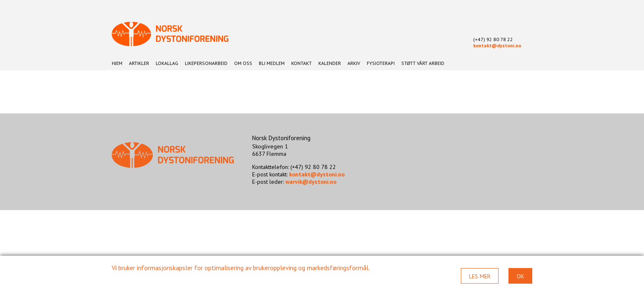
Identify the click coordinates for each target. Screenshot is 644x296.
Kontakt (301, 63)
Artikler (139, 63)
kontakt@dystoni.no (497, 45)
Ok (520, 276)
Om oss (243, 63)
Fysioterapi (381, 63)
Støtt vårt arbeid (423, 63)
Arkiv (354, 63)
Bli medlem (272, 63)
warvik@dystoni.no (311, 182)
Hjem (117, 63)
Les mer (480, 276)
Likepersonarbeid (206, 63)
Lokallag (167, 63)
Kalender (330, 63)
